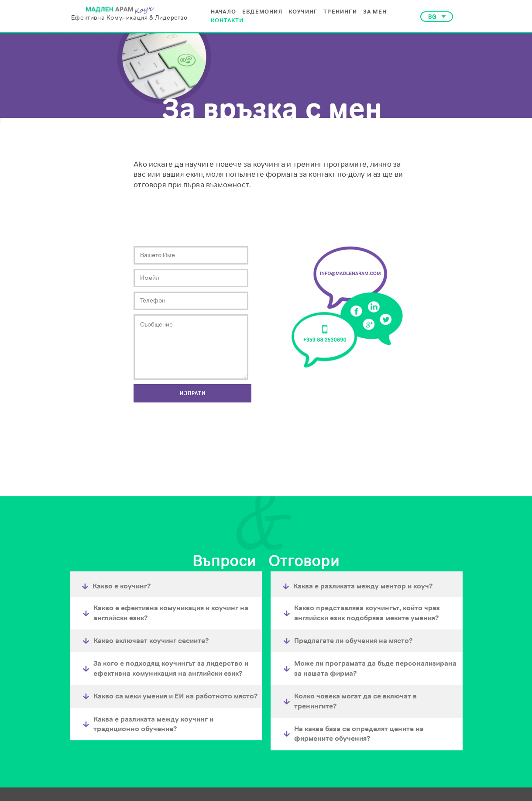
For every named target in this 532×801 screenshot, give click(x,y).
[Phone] (191, 301)
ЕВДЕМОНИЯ (262, 12)
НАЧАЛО (223, 12)
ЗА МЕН (375, 12)
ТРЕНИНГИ (340, 12)
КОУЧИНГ (303, 12)
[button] (437, 17)
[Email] (191, 278)
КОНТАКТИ (227, 20)
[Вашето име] (191, 255)
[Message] (191, 347)
